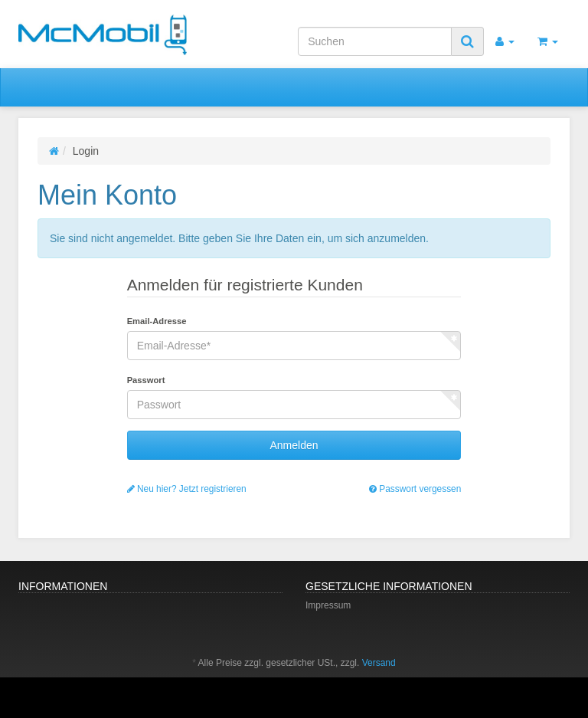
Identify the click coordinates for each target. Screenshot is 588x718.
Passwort (146, 380)
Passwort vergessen (415, 489)
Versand (379, 663)
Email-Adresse (157, 321)
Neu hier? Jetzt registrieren (187, 489)
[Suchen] (375, 41)
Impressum (328, 605)
